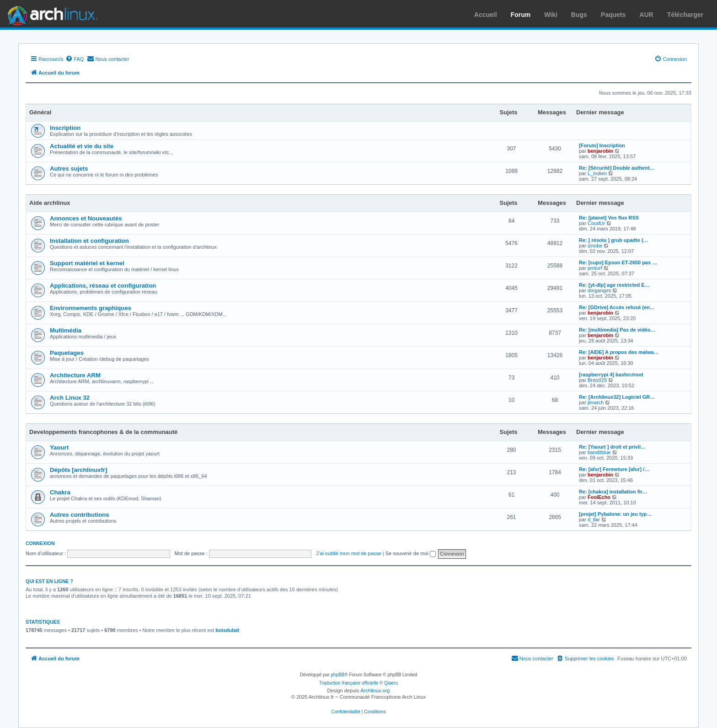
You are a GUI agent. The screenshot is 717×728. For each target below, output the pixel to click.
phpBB (337, 675)
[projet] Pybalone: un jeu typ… (615, 514)
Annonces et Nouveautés (86, 218)
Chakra (60, 492)
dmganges (599, 290)
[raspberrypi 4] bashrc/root (611, 375)
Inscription (65, 128)
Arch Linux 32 (70, 398)
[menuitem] (75, 59)
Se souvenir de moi (411, 553)
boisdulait (227, 630)
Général (40, 112)
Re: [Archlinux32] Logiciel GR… (617, 397)
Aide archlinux (50, 203)
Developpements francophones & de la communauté (103, 432)
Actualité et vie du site (82, 146)
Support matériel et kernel (87, 263)
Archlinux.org (375, 691)
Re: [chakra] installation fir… (613, 492)
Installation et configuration (89, 241)
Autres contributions (80, 515)
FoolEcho (599, 497)
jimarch (596, 402)
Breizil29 (597, 380)
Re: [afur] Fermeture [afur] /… (614, 469)
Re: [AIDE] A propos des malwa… (619, 352)
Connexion (40, 543)
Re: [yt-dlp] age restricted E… (614, 285)
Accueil (486, 15)
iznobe (595, 246)
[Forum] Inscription (602, 145)
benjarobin (600, 151)
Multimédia (66, 330)
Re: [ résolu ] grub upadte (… (614, 240)
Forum (521, 15)
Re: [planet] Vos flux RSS (609, 218)
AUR (646, 15)
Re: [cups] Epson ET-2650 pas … (618, 262)
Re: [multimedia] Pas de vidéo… (617, 330)
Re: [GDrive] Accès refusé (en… (617, 307)
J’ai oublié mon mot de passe (348, 553)
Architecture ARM (75, 375)
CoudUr (596, 223)
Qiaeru (391, 683)
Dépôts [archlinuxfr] (78, 470)
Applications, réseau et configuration (103, 286)
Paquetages (67, 353)
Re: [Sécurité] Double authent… (617, 168)
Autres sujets (69, 169)
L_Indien (597, 173)
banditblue (599, 452)
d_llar (594, 519)
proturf (595, 268)
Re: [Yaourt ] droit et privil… (612, 447)
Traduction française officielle (349, 683)
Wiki (551, 15)
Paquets (613, 15)
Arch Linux (50, 14)
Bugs (579, 15)
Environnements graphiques (91, 308)
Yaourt (59, 447)
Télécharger (685, 15)
